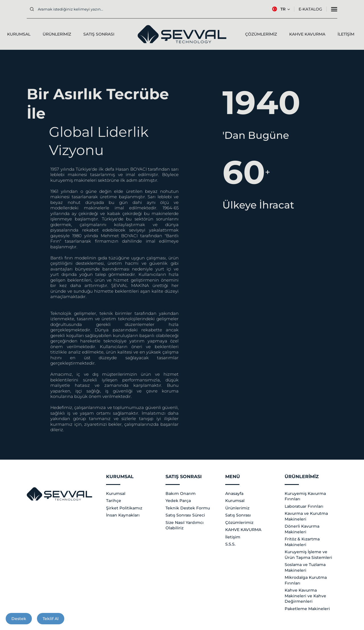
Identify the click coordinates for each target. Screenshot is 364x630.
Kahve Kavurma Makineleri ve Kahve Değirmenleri (305, 596)
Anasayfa (234, 493)
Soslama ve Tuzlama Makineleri (305, 567)
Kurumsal (116, 493)
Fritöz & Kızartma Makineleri (302, 542)
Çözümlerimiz (239, 522)
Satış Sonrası (238, 515)
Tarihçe (114, 501)
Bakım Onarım (181, 493)
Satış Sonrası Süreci (185, 515)
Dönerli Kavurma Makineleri (302, 529)
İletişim (233, 537)
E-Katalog (310, 9)
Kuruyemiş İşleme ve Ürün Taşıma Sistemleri (308, 555)
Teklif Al (51, 619)
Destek (19, 619)
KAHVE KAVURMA (243, 530)
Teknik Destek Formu (188, 508)
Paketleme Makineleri (307, 609)
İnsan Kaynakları (123, 515)
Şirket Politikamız (124, 508)
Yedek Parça (178, 501)
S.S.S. (230, 544)
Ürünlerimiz (237, 508)
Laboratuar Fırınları (304, 506)
